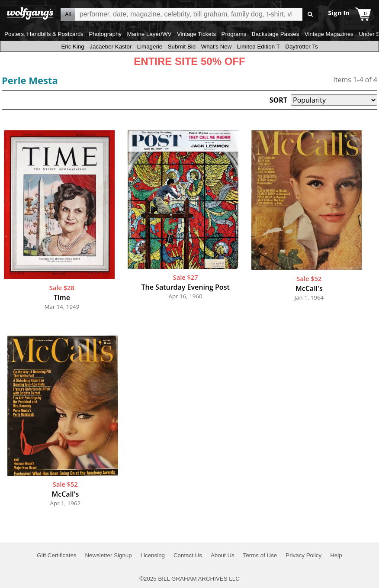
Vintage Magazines (329, 34)
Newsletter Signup (108, 555)
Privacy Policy (304, 555)
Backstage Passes (276, 34)
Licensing (153, 555)
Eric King (72, 47)
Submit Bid (182, 47)
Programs (234, 34)
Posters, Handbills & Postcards (44, 34)
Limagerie (150, 47)
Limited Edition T (259, 47)
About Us (223, 555)
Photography (105, 34)
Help (336, 555)
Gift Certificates (56, 555)
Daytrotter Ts (301, 47)
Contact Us (188, 555)
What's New (217, 47)
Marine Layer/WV (149, 34)
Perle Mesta (30, 80)
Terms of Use (260, 555)
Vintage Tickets (196, 34)
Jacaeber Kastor (111, 47)
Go (310, 15)
